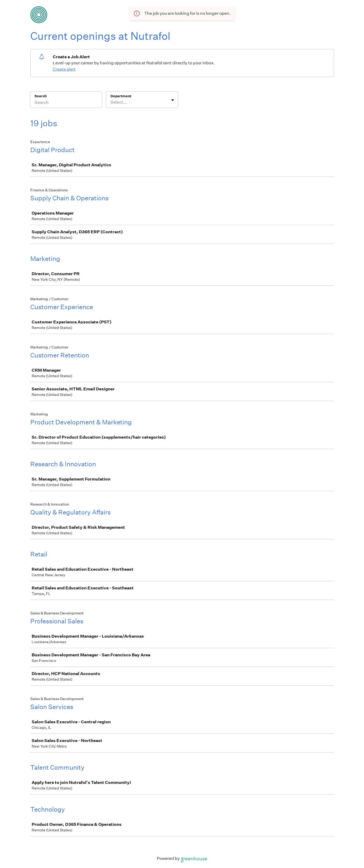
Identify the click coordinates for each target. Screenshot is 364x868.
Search (41, 96)
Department (121, 96)
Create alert (64, 69)
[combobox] (111, 102)
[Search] (66, 103)
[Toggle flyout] (173, 100)
